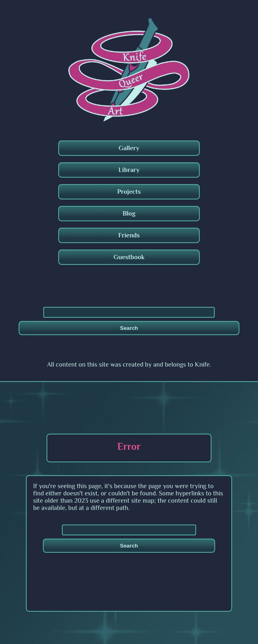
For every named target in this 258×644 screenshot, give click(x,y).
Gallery (129, 148)
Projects (129, 192)
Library (129, 170)
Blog (129, 214)
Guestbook (129, 257)
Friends (129, 235)
